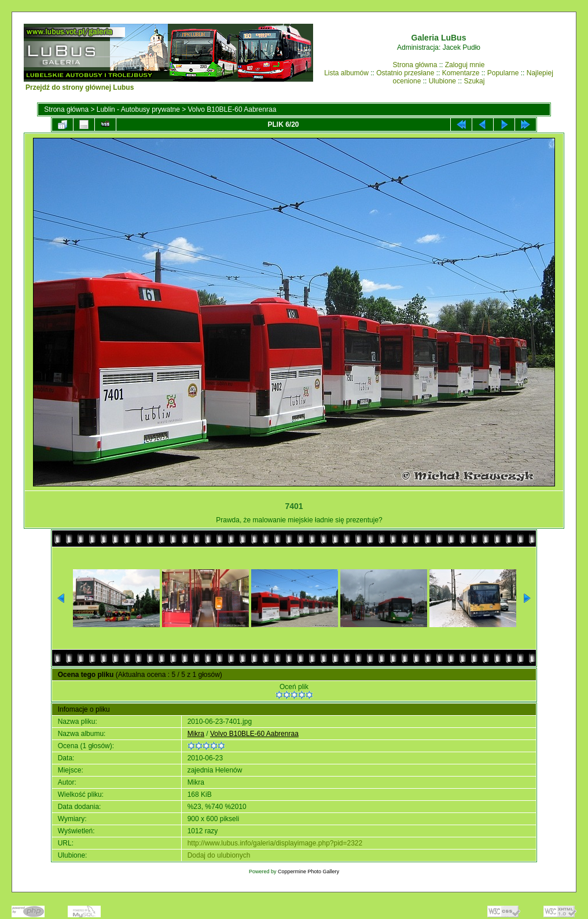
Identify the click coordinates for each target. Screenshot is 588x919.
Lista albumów (346, 73)
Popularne (503, 73)
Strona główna (415, 65)
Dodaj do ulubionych (219, 855)
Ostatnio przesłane (405, 73)
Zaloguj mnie (465, 65)
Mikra (196, 734)
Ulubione (442, 81)
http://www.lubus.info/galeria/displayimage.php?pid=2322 (275, 843)
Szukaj (474, 81)
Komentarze (461, 73)
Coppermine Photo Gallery (308, 872)
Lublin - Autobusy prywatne (138, 109)
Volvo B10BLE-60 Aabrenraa (232, 109)
